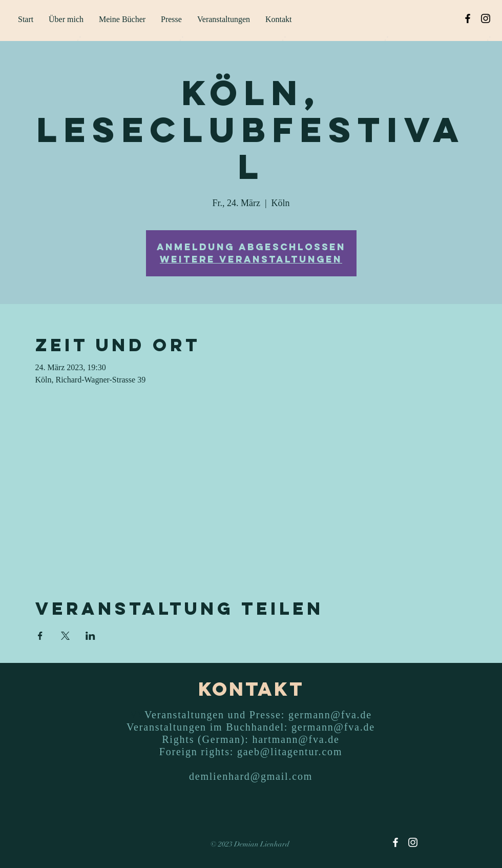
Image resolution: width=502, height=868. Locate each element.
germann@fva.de (330, 715)
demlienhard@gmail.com (251, 776)
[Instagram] (486, 18)
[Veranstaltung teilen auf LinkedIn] (90, 636)
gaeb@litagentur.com (290, 752)
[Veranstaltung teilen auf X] (65, 636)
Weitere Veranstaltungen (251, 259)
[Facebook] (468, 18)
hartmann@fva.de (296, 739)
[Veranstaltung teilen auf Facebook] (40, 636)
